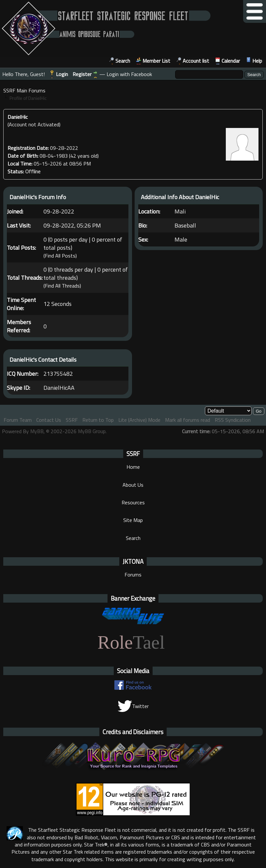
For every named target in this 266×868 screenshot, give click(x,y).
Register (82, 74)
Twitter (133, 706)
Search (123, 61)
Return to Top (98, 420)
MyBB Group (92, 431)
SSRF (72, 420)
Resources (133, 502)
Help (257, 61)
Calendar (231, 61)
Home (133, 467)
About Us (133, 485)
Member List (156, 61)
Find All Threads (62, 286)
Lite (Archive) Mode (139, 420)
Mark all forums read (188, 420)
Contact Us (49, 420)
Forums (133, 575)
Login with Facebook (129, 74)
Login (62, 74)
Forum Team (18, 420)
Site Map (133, 520)
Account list (196, 61)
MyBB (37, 431)
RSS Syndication (233, 420)
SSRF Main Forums (24, 90)
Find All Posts (60, 256)
